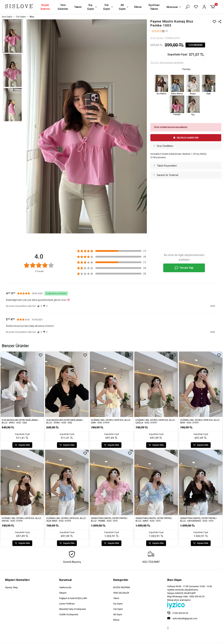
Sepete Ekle (22, 445)
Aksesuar (174, 7)
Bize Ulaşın (174, 580)
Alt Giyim (124, 7)
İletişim (63, 593)
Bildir (213, 306)
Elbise (138, 7)
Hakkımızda (65, 587)
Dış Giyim (92, 7)
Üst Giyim (108, 7)
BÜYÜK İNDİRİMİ (122, 587)
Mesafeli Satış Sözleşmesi (73, 609)
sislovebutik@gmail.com (182, 618)
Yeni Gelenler (63, 7)
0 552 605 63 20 (178, 613)
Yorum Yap (184, 268)
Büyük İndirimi (45, 7)
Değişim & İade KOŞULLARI (73, 598)
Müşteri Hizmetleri (17, 580)
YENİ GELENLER (121, 593)
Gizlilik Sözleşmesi (69, 614)
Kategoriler (121, 580)
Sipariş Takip (11, 587)
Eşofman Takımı (154, 7)
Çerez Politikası (67, 604)
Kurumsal (65, 580)
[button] (213, 7)
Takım (78, 7)
